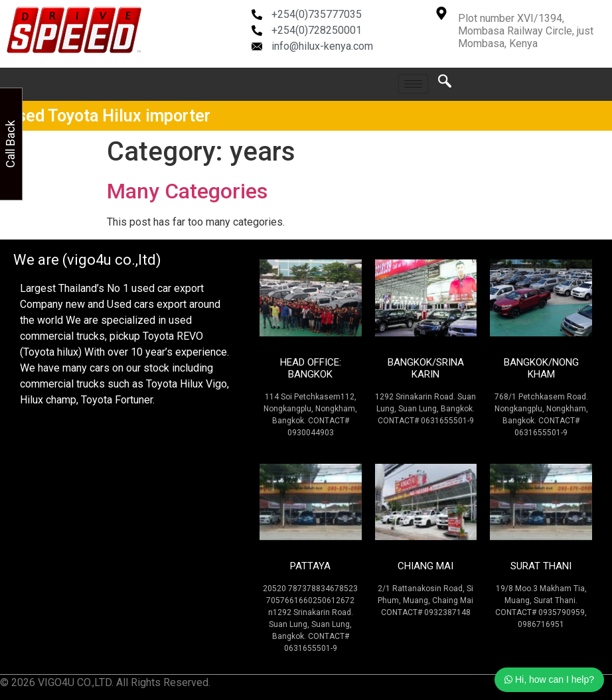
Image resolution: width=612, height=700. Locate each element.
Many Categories (187, 191)
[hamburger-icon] (413, 84)
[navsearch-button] (445, 84)
